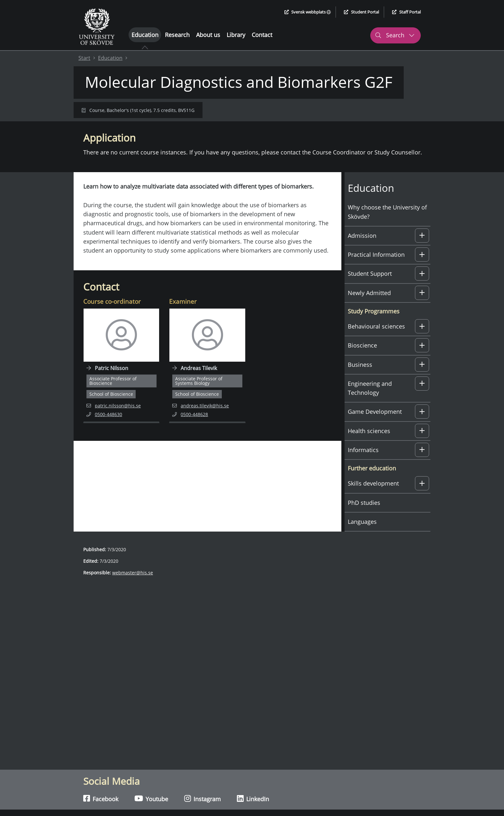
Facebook (101, 799)
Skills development (373, 483)
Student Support (370, 274)
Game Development (375, 412)
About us (208, 35)
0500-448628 (198, 414)
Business (360, 365)
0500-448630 (112, 414)
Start (84, 58)
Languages (362, 522)
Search (395, 35)
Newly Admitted (369, 293)
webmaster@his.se (133, 573)
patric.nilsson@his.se (114, 405)
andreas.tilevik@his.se (201, 405)
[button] (422, 236)
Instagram (203, 799)
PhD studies (364, 503)
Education (145, 35)
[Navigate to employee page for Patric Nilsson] (121, 366)
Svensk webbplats (308, 12)
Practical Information (376, 255)
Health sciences (369, 431)
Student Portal (361, 12)
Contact (262, 35)
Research (177, 35)
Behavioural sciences (376, 326)
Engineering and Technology (370, 388)
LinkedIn (253, 799)
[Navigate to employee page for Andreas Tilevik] (207, 366)
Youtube (151, 799)
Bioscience (362, 345)
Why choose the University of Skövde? (387, 212)
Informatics (363, 450)
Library (236, 35)
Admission (362, 236)
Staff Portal (406, 12)
